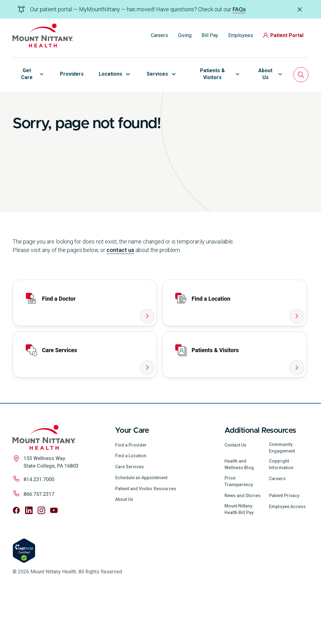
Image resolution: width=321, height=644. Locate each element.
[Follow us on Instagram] (41, 560)
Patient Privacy (284, 545)
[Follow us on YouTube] (54, 560)
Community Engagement (282, 497)
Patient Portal (283, 35)
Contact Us (235, 494)
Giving (185, 35)
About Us (124, 549)
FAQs (239, 9)
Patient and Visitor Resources (146, 538)
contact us (120, 300)
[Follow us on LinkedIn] (29, 560)
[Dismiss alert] (300, 9)
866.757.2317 (39, 544)
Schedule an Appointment (141, 527)
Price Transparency (239, 531)
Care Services (129, 516)
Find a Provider (131, 494)
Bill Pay (210, 35)
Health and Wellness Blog (239, 514)
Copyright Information (281, 514)
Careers (159, 35)
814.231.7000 (39, 529)
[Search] (301, 75)
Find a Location (131, 505)
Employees (241, 35)
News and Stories (242, 545)
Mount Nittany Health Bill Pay (239, 558)
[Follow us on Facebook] (16, 560)
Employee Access (287, 556)
